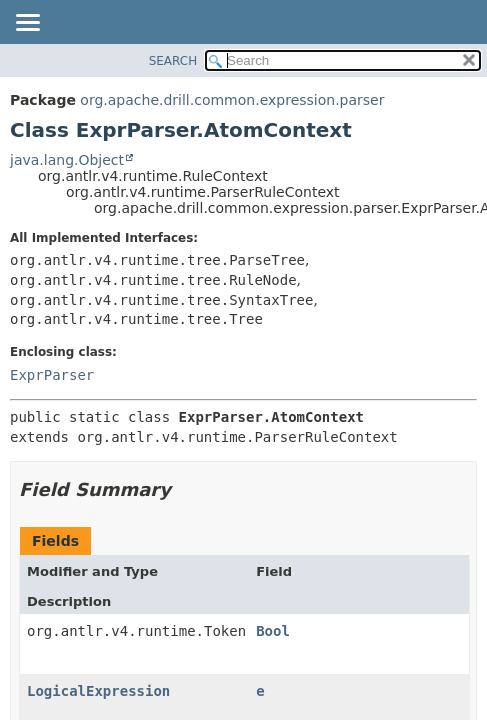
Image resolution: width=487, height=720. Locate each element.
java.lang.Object (67, 160)
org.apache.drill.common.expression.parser (232, 100)
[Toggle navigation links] (27, 24)
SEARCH (173, 61)
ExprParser (52, 375)
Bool (273, 631)
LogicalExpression (98, 691)
